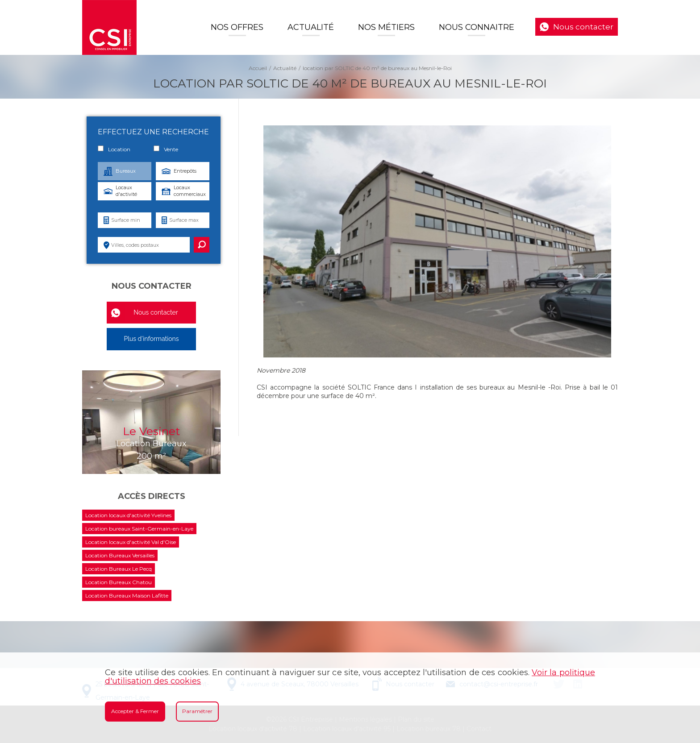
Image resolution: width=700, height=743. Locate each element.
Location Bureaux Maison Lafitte (127, 596)
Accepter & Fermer (135, 711)
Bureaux (126, 171)
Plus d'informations (151, 339)
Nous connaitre (477, 27)
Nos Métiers (386, 27)
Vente (166, 149)
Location (114, 149)
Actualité (311, 27)
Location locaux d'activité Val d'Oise (131, 542)
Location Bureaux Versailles (120, 555)
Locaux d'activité (126, 191)
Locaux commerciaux (190, 191)
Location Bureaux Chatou (119, 582)
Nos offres (237, 27)
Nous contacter (583, 27)
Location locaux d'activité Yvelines (128, 515)
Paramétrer (197, 711)
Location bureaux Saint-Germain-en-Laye (139, 529)
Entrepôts (185, 171)
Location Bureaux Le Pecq (119, 569)
